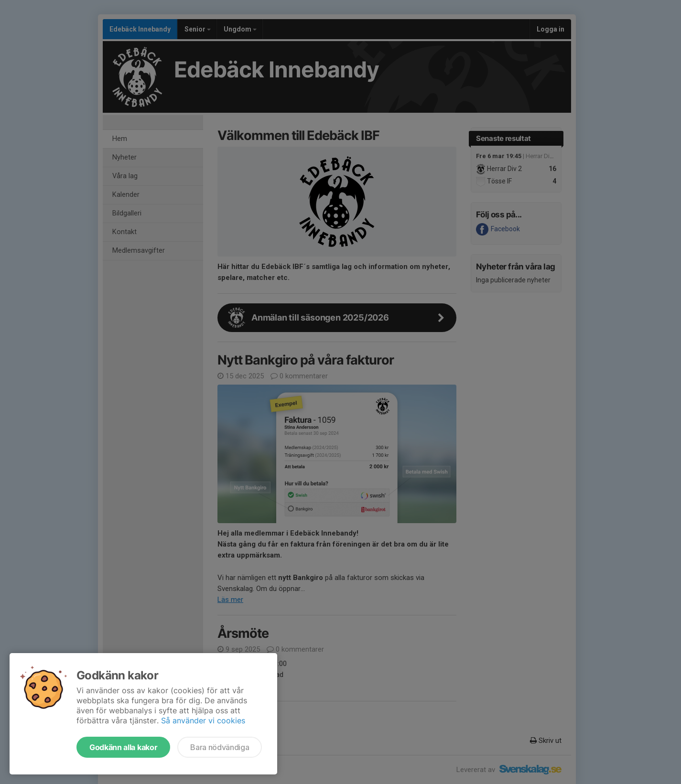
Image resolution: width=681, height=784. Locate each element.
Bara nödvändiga (220, 747)
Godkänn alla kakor (123, 747)
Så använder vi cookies (203, 720)
